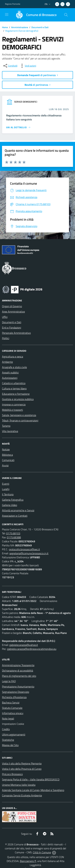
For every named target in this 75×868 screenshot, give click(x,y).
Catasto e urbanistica (14, 383)
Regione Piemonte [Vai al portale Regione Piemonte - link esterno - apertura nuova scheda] (13, 4)
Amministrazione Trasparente (18, 665)
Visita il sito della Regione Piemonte (22, 763)
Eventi (6, 484)
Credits (6, 729)
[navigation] (7, 14)
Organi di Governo (12, 306)
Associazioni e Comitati (15, 516)
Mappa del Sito (10, 745)
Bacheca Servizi (11, 702)
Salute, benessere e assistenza (19, 415)
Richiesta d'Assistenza (14, 697)
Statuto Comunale (12, 708)
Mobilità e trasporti (12, 410)
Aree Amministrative (13, 312)
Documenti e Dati (40, 27)
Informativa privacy (13, 713)
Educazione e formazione (16, 394)
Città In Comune (42, 852)
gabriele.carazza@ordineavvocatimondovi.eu (32, 649)
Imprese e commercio (14, 404)
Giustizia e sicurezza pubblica (18, 399)
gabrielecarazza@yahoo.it (24, 645)
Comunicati (8, 460)
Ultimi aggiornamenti (14, 734)
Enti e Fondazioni (12, 328)
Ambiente (7, 362)
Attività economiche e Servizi (18, 510)
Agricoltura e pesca (13, 356)
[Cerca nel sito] (66, 15)
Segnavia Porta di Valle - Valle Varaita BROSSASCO (31, 779)
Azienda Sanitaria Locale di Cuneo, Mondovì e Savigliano (33, 790)
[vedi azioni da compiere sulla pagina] (28, 66)
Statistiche (8, 740)
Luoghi (6, 489)
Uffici (5, 317)
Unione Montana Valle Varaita (19, 785)
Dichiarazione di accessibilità (18, 671)
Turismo (6, 426)
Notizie (6, 449)
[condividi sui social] (10, 66)
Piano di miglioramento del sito (19, 676)
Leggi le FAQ (9, 681)
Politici (6, 338)
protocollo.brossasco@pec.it (24, 549)
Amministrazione (20, 27)
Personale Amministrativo (16, 333)
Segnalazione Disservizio (16, 692)
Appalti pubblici (10, 372)
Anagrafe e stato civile (14, 367)
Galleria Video (10, 505)
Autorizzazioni (10, 378)
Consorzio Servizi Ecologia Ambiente (22, 795)
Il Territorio (8, 494)
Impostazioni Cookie (13, 724)
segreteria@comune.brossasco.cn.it (29, 553)
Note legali (8, 718)
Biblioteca (7, 455)
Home (5, 27)
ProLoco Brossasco (12, 774)
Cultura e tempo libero (14, 388)
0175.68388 (14, 537)
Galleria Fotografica (13, 500)
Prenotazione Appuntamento (18, 687)
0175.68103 (13, 533)
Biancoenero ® (28, 861)
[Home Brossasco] (35, 15)
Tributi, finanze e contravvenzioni (20, 420)
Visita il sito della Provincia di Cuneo (22, 769)
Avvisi (5, 465)
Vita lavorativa (10, 431)
